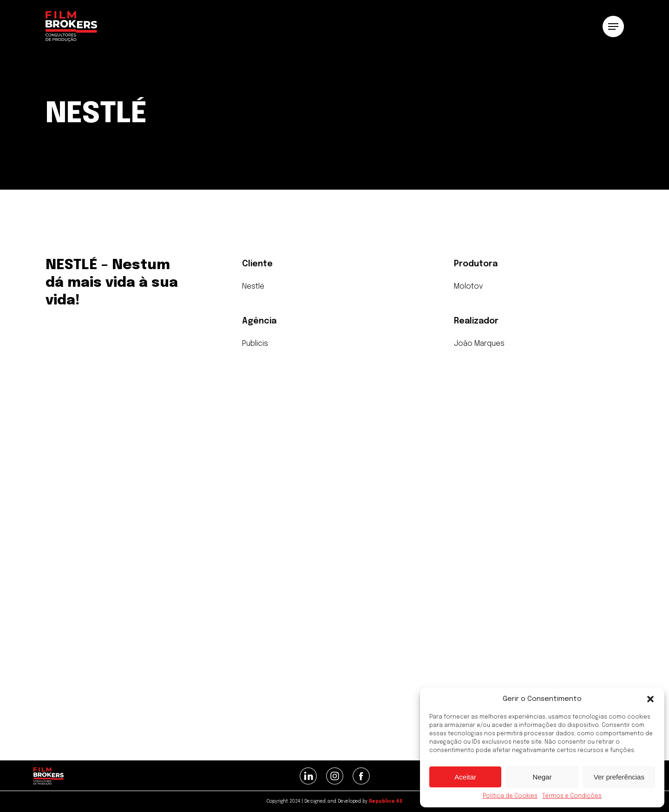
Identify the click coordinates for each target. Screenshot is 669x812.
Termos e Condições (572, 796)
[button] (650, 699)
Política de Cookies (510, 796)
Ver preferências (619, 777)
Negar (542, 777)
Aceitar (465, 777)
